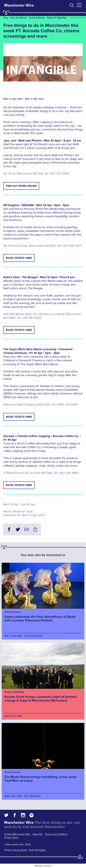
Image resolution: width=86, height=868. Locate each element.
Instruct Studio (20, 850)
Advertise (38, 834)
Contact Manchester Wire (17, 834)
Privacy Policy (11, 838)
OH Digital (40, 850)
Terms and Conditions (56, 834)
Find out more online (21, 186)
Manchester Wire (19, 5)
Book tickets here (19, 258)
